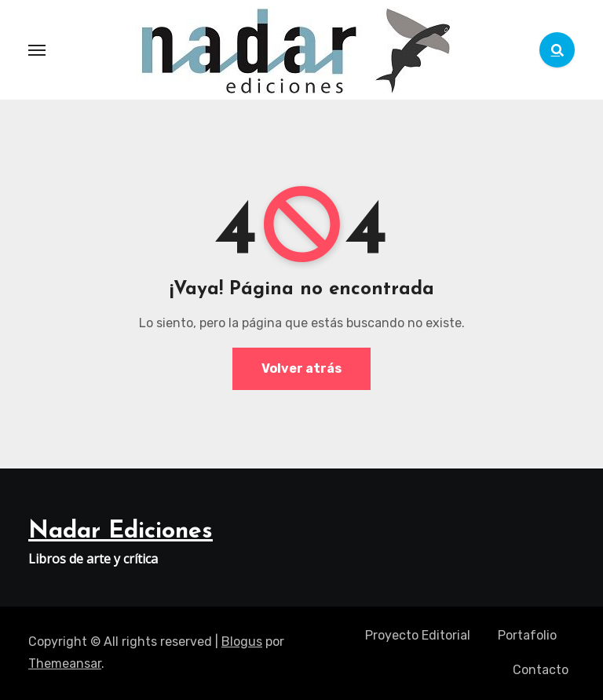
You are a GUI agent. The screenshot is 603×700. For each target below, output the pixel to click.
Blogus (242, 642)
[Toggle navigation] (37, 50)
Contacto (541, 670)
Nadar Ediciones (121, 532)
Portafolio (527, 635)
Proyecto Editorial (418, 635)
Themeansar (65, 664)
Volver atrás (301, 368)
